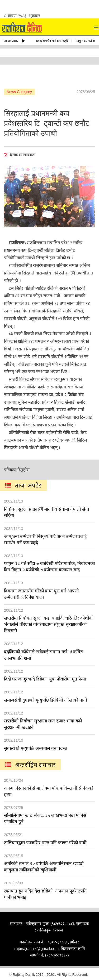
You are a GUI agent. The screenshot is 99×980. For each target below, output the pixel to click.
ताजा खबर (15, 41)
